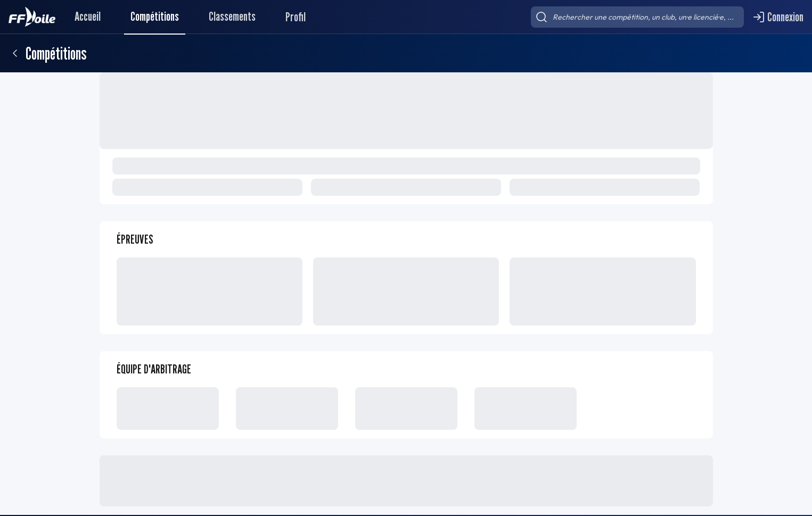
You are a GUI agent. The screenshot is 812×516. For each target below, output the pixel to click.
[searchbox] (637, 17)
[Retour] (15, 53)
